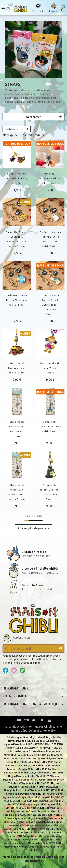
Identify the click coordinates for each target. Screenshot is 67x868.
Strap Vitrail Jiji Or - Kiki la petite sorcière (17, 178)
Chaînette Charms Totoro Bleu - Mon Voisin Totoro (17, 300)
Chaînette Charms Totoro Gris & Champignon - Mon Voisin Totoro (50, 305)
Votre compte (16, 696)
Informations (16, 688)
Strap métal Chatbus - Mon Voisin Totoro (17, 368)
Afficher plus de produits (33, 528)
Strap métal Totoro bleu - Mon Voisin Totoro (50, 426)
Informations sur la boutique (32, 704)
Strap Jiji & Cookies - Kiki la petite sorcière (50, 178)
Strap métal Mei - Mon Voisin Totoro (50, 368)
